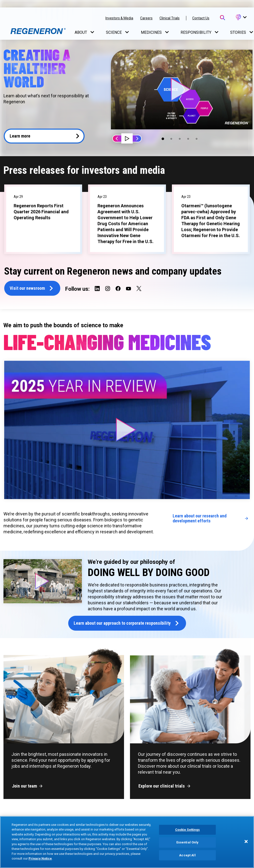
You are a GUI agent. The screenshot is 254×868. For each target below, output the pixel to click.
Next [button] (137, 139)
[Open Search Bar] (222, 18)
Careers (146, 18)
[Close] (246, 841)
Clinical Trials (170, 18)
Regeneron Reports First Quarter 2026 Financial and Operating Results (41, 212)
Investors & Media (119, 18)
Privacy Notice (40, 858)
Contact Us (201, 18)
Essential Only (188, 842)
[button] (241, 17)
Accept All (187, 855)
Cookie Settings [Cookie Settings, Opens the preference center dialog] (188, 830)
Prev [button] (117, 139)
